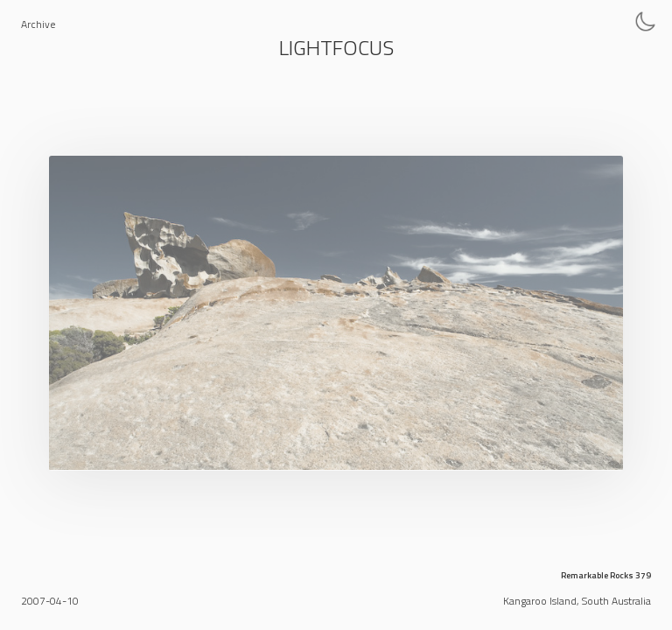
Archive (38, 24)
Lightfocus (336, 47)
